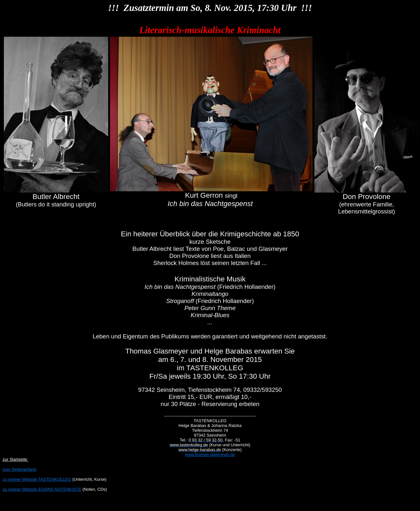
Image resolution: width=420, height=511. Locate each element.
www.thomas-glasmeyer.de (210, 454)
